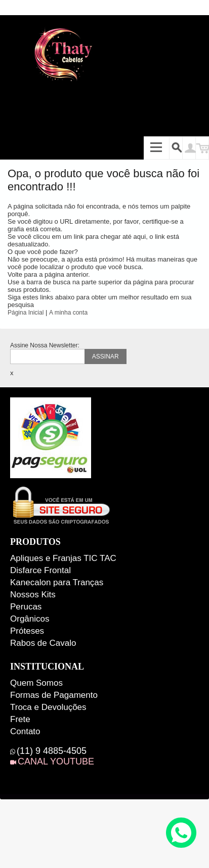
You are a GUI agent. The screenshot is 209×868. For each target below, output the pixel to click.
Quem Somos (36, 683)
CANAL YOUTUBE (56, 761)
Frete (20, 719)
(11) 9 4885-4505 (52, 751)
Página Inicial (26, 313)
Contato (25, 731)
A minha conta (68, 313)
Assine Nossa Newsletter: (45, 345)
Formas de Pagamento (54, 695)
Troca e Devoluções (48, 707)
